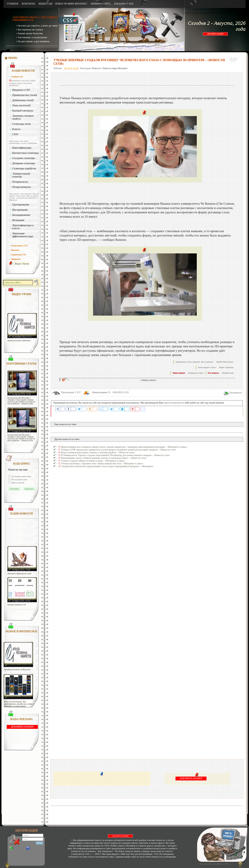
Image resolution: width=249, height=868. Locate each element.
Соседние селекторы (24, 158)
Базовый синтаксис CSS (17, 605)
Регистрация (19, 848)
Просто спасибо (18, 483)
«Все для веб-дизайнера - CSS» (214, 864)
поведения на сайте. (196, 373)
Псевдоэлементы (22, 187)
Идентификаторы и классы (23, 227)
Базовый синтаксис (23, 111)
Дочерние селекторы (24, 163)
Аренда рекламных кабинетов (19, 341)
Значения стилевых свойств (23, 117)
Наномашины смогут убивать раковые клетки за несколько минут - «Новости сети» (104, 458)
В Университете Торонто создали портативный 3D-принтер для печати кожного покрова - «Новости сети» (115, 455)
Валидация (18, 220)
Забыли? (34, 848)
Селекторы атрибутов (24, 168)
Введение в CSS (21, 90)
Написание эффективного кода (22, 235)
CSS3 (15, 134)
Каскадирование (21, 215)
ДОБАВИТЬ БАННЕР (215, 34)
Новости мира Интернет (115, 68)
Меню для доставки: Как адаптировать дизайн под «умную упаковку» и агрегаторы (19, 704)
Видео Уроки (22, 264)
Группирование (21, 205)
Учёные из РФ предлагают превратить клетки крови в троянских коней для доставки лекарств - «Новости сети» (118, 450)
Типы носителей (21, 105)
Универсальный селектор (21, 175)
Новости (96, 68)
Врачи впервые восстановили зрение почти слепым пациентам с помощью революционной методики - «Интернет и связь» (124, 447)
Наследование (20, 210)
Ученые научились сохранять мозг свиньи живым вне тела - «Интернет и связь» (102, 464)
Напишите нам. (228, 373)
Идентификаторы (22, 148)
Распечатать (236, 393)
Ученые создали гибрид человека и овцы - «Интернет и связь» (93, 461)
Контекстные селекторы (26, 153)
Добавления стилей (23, 100)
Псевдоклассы (20, 182)
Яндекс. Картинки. (226, 367)
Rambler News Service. (225, 362)
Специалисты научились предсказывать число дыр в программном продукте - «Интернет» (107, 466)
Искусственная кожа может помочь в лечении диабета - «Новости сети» (98, 452)
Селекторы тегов (22, 124)
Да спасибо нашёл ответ (21, 476)
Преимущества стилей (25, 95)
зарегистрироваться (174, 403)
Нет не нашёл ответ (19, 480)
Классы (16, 129)
